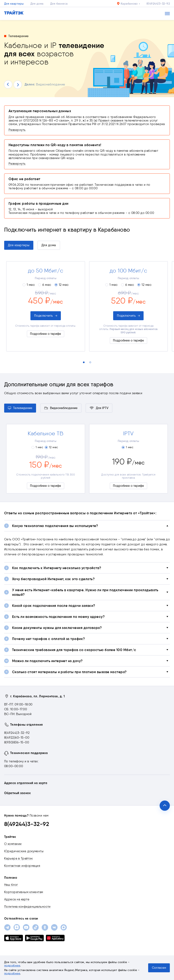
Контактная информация (22, 866)
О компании (13, 844)
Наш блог (11, 885)
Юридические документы (24, 851)
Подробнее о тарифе (46, 334)
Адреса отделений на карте (26, 783)
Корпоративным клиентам (24, 892)
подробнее (12, 965)
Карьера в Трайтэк (18, 858)
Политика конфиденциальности (27, 907)
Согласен (159, 968)
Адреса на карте (17, 899)
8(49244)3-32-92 (158, 4)
